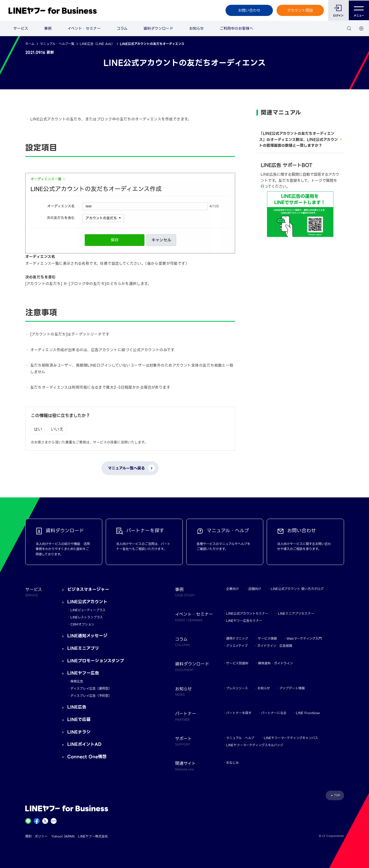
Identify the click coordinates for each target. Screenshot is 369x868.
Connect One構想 (87, 757)
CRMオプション (82, 624)
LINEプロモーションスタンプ (96, 661)
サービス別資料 (237, 663)
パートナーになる (274, 713)
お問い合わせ (249, 10)
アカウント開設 (300, 10)
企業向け (232, 589)
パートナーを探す (239, 713)
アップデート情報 (292, 688)
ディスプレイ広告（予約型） (91, 696)
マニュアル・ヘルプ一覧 (57, 44)
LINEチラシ (79, 732)
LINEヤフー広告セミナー (244, 621)
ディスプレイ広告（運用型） (91, 688)
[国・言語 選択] (361, 28)
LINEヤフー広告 (83, 673)
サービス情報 (267, 638)
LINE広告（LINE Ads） (97, 44)
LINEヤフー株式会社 (93, 836)
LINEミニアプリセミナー (296, 613)
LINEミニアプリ (83, 648)
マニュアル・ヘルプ (240, 738)
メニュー (359, 11)
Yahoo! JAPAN (63, 836)
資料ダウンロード (158, 28)
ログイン (338, 16)
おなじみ (232, 763)
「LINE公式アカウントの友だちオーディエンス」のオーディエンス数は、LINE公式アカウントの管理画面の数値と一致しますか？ (298, 139)
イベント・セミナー (84, 28)
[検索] (349, 28)
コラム (122, 28)
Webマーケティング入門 (304, 638)
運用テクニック (237, 638)
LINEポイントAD (84, 744)
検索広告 (77, 681)
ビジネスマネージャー (88, 590)
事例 (48, 28)
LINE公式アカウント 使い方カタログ (297, 589)
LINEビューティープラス (88, 610)
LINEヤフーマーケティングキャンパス (291, 738)
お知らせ (196, 28)
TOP (337, 795)
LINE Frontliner (308, 713)
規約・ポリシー (36, 836)
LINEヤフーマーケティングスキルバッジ (255, 745)
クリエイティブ (237, 646)
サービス (21, 28)
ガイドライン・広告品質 (275, 646)
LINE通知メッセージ (87, 636)
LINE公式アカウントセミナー (247, 613)
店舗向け (255, 589)
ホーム (30, 44)
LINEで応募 (79, 720)
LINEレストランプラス (87, 617)
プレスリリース (237, 688)
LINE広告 (77, 707)
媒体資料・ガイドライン (275, 663)
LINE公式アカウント (87, 602)
